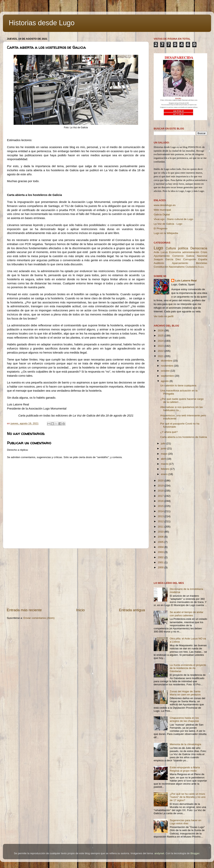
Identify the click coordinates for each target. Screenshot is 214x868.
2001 (161, 562)
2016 (161, 501)
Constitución (161, 267)
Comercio (178, 256)
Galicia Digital (162, 214)
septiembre (168, 376)
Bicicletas (202, 263)
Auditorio (159, 263)
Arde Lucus (161, 252)
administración (191, 252)
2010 (161, 532)
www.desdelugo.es (165, 205)
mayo (164, 454)
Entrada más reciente (24, 610)
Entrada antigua (132, 610)
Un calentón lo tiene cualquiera (178, 386)
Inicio (80, 610)
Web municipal (162, 210)
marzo (165, 464)
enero (165, 474)
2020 (161, 481)
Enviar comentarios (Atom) (39, 618)
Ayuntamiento (162, 256)
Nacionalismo (177, 267)
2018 (161, 491)
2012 (161, 521)
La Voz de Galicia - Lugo (168, 224)
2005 (161, 542)
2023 (161, 346)
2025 (161, 336)
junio (164, 448)
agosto (165, 381)
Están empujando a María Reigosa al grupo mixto (185, 769)
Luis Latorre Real (186, 281)
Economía (175, 252)
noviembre (167, 366)
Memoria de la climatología (185, 744)
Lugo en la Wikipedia (166, 233)
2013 (161, 516)
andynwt (159, 853)
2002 (161, 557)
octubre (166, 371)
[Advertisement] (76, 578)
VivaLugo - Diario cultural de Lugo (173, 219)
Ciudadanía (191, 267)
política (183, 248)
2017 (161, 496)
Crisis (204, 252)
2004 (161, 547)
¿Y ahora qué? (169, 432)
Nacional (202, 256)
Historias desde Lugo (42, 23)
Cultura (171, 248)
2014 (161, 511)
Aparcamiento (180, 263)
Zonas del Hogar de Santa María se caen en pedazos (185, 693)
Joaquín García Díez (167, 259)
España (203, 259)
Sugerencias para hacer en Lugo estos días (185, 822)
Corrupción (189, 259)
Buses (201, 267)
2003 (161, 552)
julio (164, 443)
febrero (165, 469)
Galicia (190, 256)
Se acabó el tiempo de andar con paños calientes (186, 614)
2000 (161, 567)
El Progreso (161, 228)
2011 (161, 527)
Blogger (195, 853)
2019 (161, 486)
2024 (161, 341)
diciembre (167, 361)
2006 (161, 537)
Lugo (158, 248)
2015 (161, 506)
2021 (161, 356)
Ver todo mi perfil (164, 316)
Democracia (199, 248)
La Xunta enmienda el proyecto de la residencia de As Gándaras (188, 668)
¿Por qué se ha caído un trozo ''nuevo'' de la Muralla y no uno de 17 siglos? (188, 797)
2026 (161, 331)
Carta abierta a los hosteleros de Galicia (184, 437)
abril (164, 459)
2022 (161, 351)
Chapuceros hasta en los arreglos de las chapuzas (184, 719)
